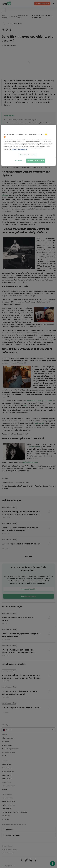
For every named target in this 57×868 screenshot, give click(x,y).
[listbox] (28, 528)
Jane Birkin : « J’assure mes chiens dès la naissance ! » (23, 129)
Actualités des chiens (23, 17)
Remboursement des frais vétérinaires (14, 812)
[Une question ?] (53, 864)
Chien (13, 17)
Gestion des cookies (8, 853)
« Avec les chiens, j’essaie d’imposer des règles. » (21, 120)
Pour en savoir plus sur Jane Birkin (17, 132)
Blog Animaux (4, 17)
